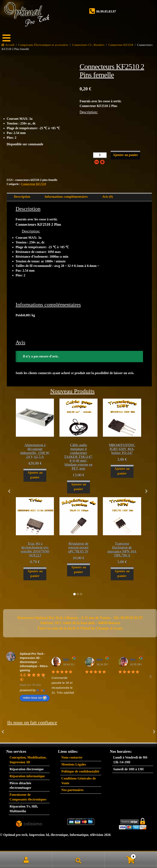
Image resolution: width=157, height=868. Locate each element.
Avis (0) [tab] (108, 197)
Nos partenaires (72, 790)
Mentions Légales (74, 764)
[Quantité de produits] (100, 155)
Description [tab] (22, 197)
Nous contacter (72, 757)
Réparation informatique (27, 776)
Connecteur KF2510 (33, 184)
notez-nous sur (35, 698)
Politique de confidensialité (80, 771)
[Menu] (9, 38)
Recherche (78, 860)
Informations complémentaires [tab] (66, 197)
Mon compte (26, 860)
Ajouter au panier (125, 155)
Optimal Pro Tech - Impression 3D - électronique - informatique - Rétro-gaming (34, 662)
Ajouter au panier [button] (35, 475)
